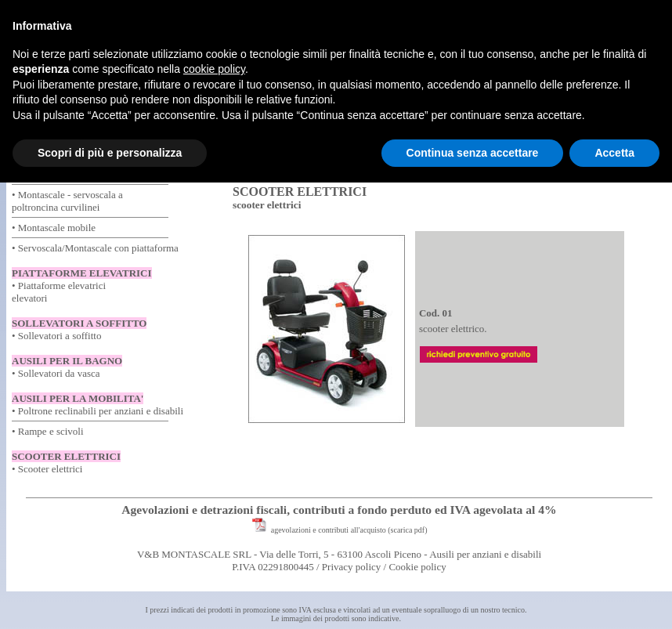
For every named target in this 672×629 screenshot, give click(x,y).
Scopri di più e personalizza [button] (110, 153)
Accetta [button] (614, 153)
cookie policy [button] (214, 69)
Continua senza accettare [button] (473, 153)
